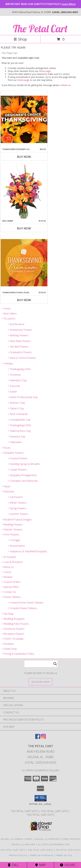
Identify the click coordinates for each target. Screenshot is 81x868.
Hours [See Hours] (68, 865)
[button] (41, 798)
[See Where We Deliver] (40, 682)
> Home (6, 309)
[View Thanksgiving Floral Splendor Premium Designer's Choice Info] (24, 263)
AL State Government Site (54, 844)
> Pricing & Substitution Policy (18, 654)
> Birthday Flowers (18, 335)
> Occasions (8, 319)
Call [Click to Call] (13, 865)
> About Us (8, 567)
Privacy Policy (18, 855)
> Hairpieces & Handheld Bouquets (27, 551)
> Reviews (7, 577)
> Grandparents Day (19, 420)
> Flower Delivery (11, 597)
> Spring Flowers (17, 508)
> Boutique (8, 644)
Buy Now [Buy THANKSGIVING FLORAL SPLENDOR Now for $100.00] (24, 300)
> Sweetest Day (16, 436)
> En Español (9, 557)
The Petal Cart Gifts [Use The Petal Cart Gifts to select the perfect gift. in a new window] (55, 811)
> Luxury (6, 572)
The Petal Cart (40, 28)
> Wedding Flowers (12, 525)
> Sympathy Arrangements (22, 475)
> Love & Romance (12, 562)
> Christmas (14, 375)
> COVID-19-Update (13, 639)
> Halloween (15, 442)
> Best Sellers (9, 314)
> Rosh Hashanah (18, 414)
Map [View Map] (40, 865)
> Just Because (16, 324)
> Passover (14, 386)
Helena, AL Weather (23, 844)
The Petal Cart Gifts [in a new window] (25, 811)
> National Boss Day (19, 431)
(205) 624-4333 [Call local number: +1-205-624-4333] (69, 12)
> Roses (6, 448)
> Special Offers (10, 587)
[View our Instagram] (43, 738)
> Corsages (14, 540)
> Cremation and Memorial (23, 481)
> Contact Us (9, 592)
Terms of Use (64, 855)
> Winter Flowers (17, 503)
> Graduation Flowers (20, 352)
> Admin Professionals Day (23, 397)
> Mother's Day (16, 403)
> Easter (12, 392)
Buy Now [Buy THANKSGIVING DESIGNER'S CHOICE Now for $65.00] (24, 157)
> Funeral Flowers (18, 458)
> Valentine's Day (17, 380)
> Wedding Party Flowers (15, 624)
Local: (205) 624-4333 (40, 762)
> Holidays (7, 363)
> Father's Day (16, 408)
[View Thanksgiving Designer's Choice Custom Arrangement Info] (24, 119)
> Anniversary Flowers (20, 330)
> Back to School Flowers (22, 358)
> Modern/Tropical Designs (17, 520)
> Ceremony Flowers (13, 629)
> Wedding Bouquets (13, 619)
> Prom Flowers (10, 535)
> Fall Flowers (15, 497)
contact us (65, 85)
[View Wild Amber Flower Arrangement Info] (24, 191)
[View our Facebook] (38, 738)
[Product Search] (41, 664)
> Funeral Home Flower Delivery (26, 603)
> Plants (6, 486)
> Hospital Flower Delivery (22, 608)
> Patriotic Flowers (12, 530)
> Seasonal (8, 491)
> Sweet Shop (9, 649)
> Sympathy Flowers (13, 453)
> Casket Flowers (17, 470)
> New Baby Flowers (19, 341)
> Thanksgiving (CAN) (19, 425)
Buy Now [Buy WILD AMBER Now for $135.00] (24, 228)
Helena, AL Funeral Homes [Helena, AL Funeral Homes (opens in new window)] (17, 839)
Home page (45, 71)
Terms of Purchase (41, 855)
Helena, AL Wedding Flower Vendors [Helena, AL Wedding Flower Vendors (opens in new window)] (58, 839)
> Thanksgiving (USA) (19, 369)
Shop (20, 39)
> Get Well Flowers (18, 347)
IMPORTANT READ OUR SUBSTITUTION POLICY (40, 4)
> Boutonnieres (16, 546)
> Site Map (7, 614)
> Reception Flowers (13, 634)
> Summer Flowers (18, 514)
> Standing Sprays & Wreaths (24, 464)
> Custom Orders (11, 582)
